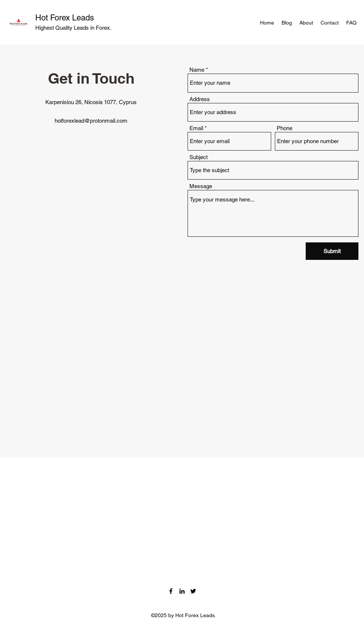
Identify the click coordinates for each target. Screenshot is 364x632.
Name (197, 70)
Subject (199, 157)
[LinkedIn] (182, 591)
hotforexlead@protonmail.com (91, 121)
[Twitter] (193, 591)
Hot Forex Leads (65, 18)
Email (196, 128)
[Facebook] (171, 591)
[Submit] (332, 251)
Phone (285, 128)
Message (201, 186)
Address (200, 99)
